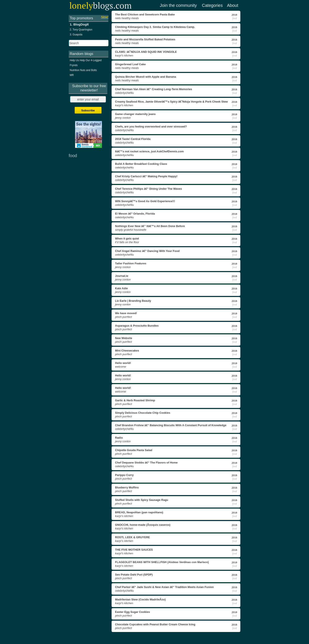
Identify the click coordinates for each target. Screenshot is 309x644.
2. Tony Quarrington (81, 30)
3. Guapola (76, 35)
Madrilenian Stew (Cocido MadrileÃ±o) (140, 599)
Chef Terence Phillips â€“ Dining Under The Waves (148, 189)
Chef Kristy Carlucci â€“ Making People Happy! (146, 176)
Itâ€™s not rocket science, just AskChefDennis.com (149, 151)
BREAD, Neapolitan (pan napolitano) (139, 512)
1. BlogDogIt (79, 24)
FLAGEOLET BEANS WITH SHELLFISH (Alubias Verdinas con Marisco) (162, 562)
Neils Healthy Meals (127, 18)
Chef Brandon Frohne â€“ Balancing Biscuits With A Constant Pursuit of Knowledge (171, 425)
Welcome (120, 367)
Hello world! (123, 363)
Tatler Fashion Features (131, 263)
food (235, 18)
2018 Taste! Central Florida (133, 139)
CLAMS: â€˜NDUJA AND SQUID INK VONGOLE (146, 52)
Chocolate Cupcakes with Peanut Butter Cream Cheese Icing (155, 624)
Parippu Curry (124, 475)
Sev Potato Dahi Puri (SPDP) (134, 575)
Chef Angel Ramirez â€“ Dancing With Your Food (147, 251)
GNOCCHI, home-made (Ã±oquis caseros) (143, 525)
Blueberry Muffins (127, 487)
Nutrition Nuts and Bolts (83, 70)
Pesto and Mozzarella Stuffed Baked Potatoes (145, 39)
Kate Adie (121, 288)
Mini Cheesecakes (127, 351)
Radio (119, 438)
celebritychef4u (124, 93)
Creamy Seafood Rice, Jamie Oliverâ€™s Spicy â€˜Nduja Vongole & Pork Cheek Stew (171, 102)
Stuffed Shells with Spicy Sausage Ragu (142, 500)
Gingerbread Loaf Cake (130, 64)
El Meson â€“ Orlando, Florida (135, 214)
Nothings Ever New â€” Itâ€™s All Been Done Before (150, 226)
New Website (124, 338)
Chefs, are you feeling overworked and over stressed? (151, 127)
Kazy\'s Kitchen (124, 55)
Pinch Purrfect (123, 317)
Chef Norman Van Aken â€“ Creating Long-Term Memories (154, 89)
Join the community (178, 5)
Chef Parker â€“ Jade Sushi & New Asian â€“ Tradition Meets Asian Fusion (164, 587)
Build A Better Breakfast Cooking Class (141, 164)
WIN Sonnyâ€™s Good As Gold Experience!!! (145, 201)
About (233, 5)
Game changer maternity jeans (135, 114)
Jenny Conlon (123, 118)
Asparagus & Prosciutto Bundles (137, 326)
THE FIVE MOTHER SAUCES (134, 550)
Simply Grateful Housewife (131, 230)
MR (72, 75)
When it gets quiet (127, 239)
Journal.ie (122, 276)
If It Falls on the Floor (127, 242)
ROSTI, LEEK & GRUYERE (133, 537)
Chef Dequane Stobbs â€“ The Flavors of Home (146, 463)
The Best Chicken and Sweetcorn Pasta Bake (145, 14)
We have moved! (126, 313)
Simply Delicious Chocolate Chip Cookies (143, 413)
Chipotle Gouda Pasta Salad (134, 450)
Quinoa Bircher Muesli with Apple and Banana (145, 77)
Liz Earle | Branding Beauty (133, 301)
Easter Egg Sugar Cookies (133, 612)
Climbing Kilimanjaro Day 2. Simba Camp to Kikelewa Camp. (155, 27)
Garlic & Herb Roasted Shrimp (135, 400)
